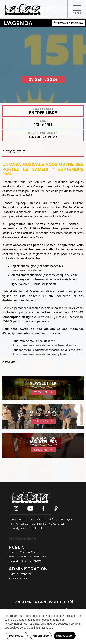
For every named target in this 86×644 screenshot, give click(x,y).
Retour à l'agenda (68, 22)
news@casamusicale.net (26, 528)
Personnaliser (41, 636)
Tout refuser (17, 636)
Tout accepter (65, 636)
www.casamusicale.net (27, 270)
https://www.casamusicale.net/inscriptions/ (39, 354)
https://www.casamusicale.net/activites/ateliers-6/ (44, 345)
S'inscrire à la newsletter (43, 602)
